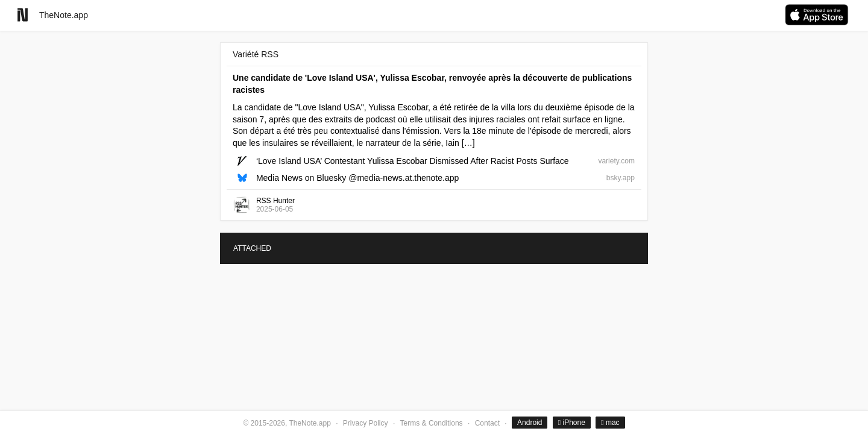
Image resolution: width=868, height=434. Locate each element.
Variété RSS (256, 54)
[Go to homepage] (23, 15)
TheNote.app (64, 15)
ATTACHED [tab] (252, 248)
